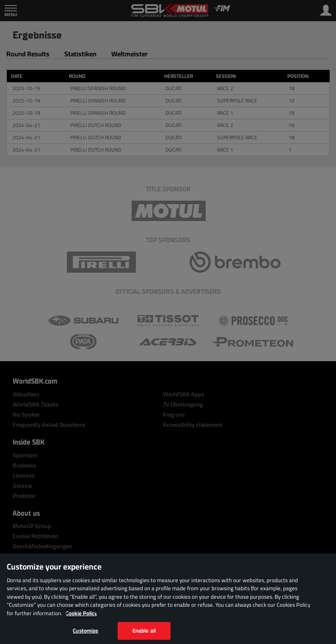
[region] (168, 599)
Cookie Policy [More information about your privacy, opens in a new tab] (81, 613)
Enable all (144, 630)
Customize (85, 630)
